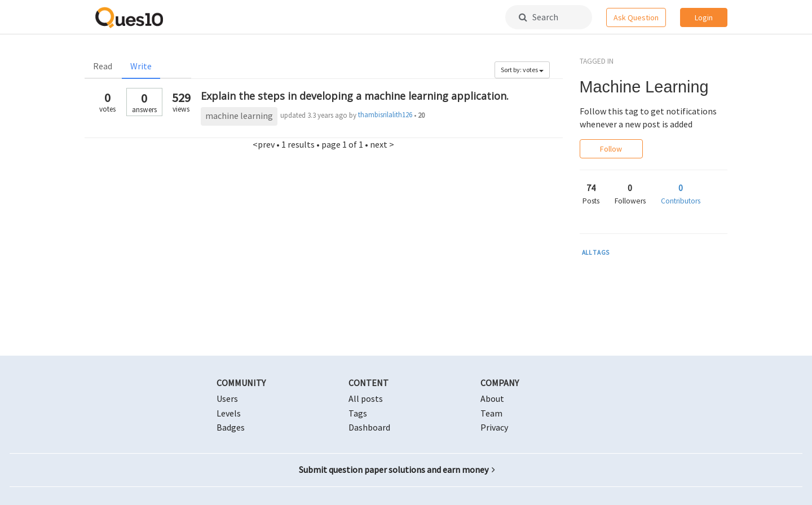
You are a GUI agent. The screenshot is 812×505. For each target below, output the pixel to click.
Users (227, 398)
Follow (611, 149)
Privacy (494, 427)
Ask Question (636, 17)
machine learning (239, 116)
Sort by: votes (522, 70)
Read (103, 66)
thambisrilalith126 (385, 115)
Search (539, 17)
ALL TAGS (596, 252)
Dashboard (369, 427)
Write (141, 66)
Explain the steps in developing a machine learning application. (355, 96)
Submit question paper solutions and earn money (397, 469)
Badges (231, 427)
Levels (229, 413)
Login (704, 17)
